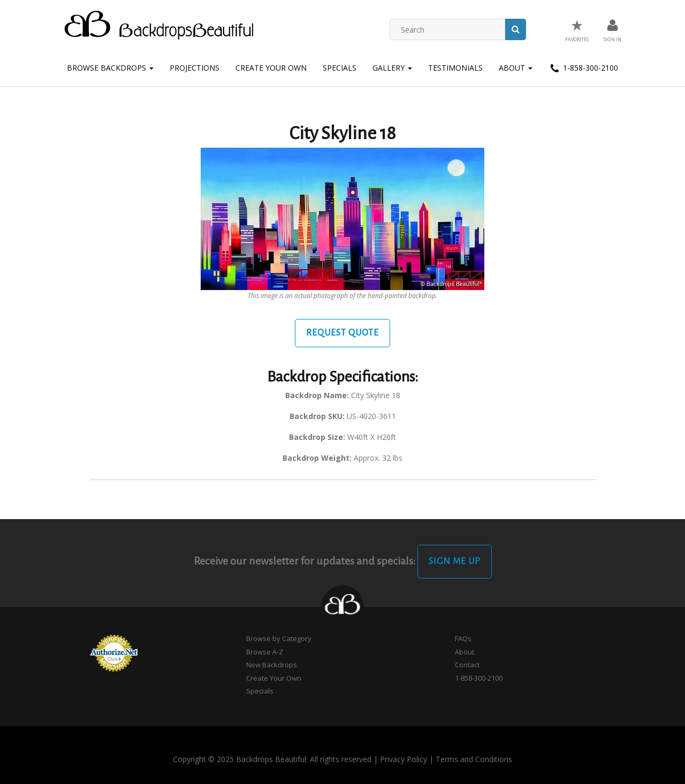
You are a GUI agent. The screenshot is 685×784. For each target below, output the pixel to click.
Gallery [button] (392, 68)
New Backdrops (272, 665)
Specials (340, 68)
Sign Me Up (455, 561)
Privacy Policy (404, 759)
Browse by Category (279, 638)
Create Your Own (271, 68)
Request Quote (342, 333)
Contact (467, 665)
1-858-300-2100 (583, 68)
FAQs (463, 638)
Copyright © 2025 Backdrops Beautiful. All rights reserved (272, 759)
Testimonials (455, 68)
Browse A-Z (265, 652)
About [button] (516, 68)
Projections (195, 68)
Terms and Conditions (474, 759)
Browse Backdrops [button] (110, 68)
